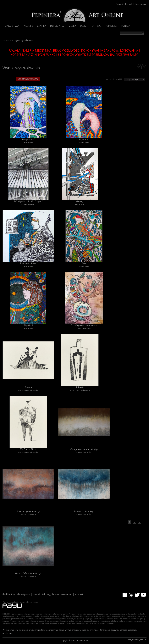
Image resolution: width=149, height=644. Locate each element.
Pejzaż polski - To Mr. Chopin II (28, 201)
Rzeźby (72, 26)
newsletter (67, 594)
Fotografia (57, 26)
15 (105, 79)
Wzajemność (28, 139)
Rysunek (28, 26)
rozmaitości (39, 594)
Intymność (84, 139)
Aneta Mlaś (28, 142)
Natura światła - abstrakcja (28, 573)
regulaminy (53, 594)
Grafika (41, 26)
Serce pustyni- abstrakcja (28, 511)
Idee (84, 263)
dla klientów (9, 594)
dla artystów (24, 594)
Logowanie (141, 4)
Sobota (28, 387)
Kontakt (126, 26)
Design (84, 26)
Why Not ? (28, 325)
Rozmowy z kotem (28, 263)
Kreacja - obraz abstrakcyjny (84, 449)
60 (119, 79)
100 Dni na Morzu (28, 449)
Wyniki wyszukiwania (24, 40)
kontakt (79, 594)
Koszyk (129, 4)
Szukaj (119, 4)
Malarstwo (12, 26)
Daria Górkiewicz (28, 204)
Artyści (97, 26)
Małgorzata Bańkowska (28, 390)
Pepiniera (111, 26)
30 (112, 79)
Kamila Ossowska (84, 452)
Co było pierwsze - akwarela (84, 325)
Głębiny (80, 201)
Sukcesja (80, 387)
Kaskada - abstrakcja (84, 511)
